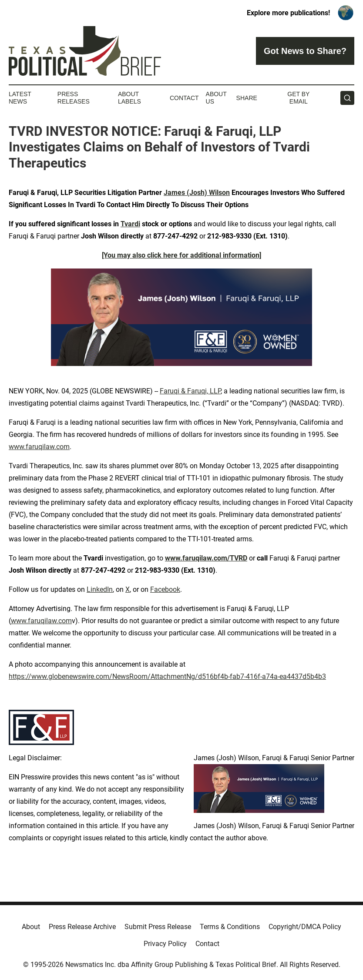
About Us (216, 98)
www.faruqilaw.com (39, 447)
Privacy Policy (165, 944)
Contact (184, 98)
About (31, 927)
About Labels (129, 98)
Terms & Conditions (230, 927)
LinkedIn (100, 589)
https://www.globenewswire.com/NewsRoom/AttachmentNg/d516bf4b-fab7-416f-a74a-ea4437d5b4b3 (167, 676)
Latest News (20, 98)
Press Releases (74, 98)
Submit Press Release (158, 927)
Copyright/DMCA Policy (305, 927)
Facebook (165, 589)
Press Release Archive (82, 927)
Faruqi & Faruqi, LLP (190, 391)
